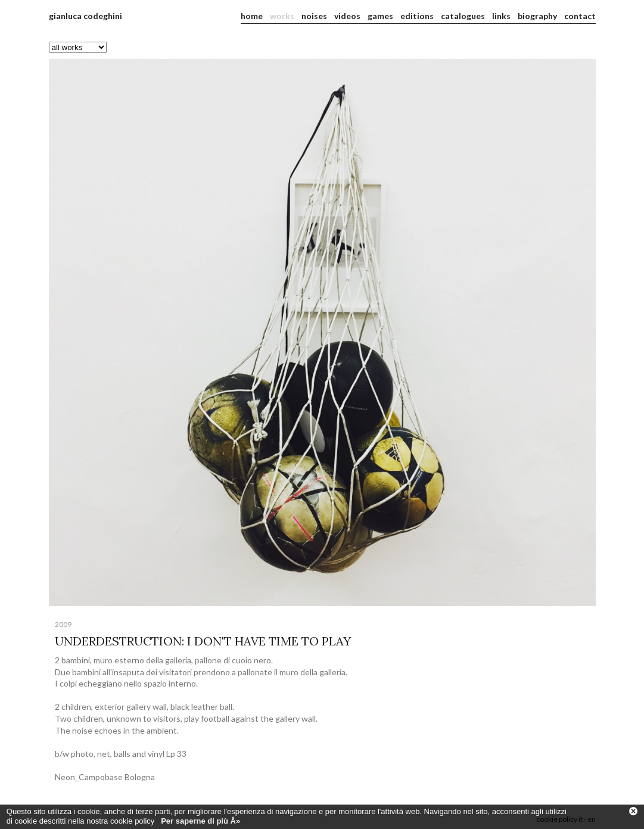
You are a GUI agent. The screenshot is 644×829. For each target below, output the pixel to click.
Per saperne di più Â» (200, 824)
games (380, 16)
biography (537, 16)
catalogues (463, 16)
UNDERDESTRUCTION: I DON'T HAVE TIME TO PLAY (203, 641)
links (501, 16)
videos (347, 16)
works (282, 16)
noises (314, 16)
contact (580, 16)
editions (417, 16)
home (252, 16)
